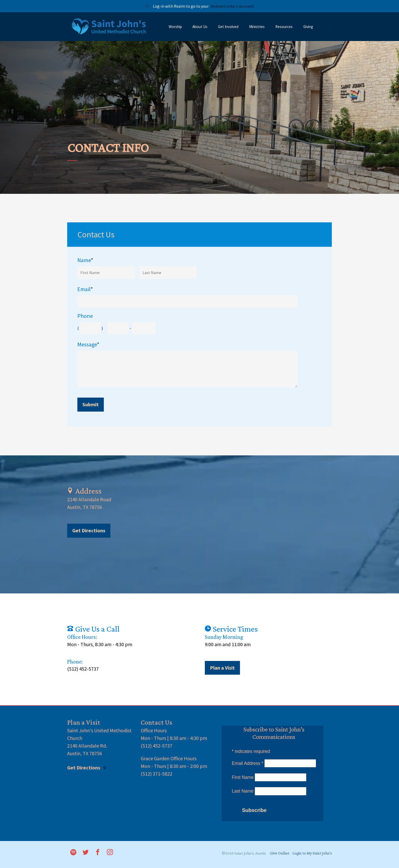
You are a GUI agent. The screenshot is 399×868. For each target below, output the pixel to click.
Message (88, 344)
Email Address (248, 763)
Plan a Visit (222, 668)
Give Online (280, 853)
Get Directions (89, 530)
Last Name (243, 791)
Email (85, 289)
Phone (85, 316)
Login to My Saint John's (312, 853)
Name (85, 260)
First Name (243, 777)
